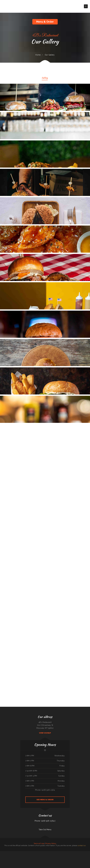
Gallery (45, 78)
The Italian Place (32, 852)
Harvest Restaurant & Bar (58, 858)
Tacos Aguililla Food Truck (2, 852)
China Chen (55, 855)
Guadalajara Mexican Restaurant (54, 852)
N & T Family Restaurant (10, 855)
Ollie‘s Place (46, 852)
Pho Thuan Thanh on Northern (46, 855)
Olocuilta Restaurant (77, 855)
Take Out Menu (45, 830)
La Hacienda (51, 858)
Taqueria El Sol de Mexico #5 (17, 852)
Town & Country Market (66, 852)
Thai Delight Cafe (74, 855)
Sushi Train (84, 852)
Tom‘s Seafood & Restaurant (66, 855)
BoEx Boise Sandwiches (54, 858)
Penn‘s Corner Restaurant (36, 852)
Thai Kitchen (76, 852)
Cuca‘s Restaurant (26, 852)
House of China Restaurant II (58, 855)
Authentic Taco (72, 852)
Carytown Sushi (43, 858)
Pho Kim (17, 855)
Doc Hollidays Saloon (70, 855)
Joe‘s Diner (33, 858)
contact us (82, 845)
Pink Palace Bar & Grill (87, 855)
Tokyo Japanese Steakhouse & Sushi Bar (29, 855)
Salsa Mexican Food (62, 852)
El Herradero (29, 852)
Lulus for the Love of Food (49, 852)
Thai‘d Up (80, 855)
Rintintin (43, 855)
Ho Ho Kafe (40, 858)
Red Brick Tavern (62, 855)
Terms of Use (39, 843)
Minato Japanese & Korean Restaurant (80, 852)
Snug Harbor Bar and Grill (22, 852)
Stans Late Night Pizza (59, 852)
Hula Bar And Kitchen (83, 855)
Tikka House (35, 858)
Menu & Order (45, 22)
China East (19, 855)
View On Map (45, 733)
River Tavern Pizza (22, 855)
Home (38, 55)
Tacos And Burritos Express (14, 855)
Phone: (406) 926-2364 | (45, 821)
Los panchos (87, 852)
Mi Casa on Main (10, 852)
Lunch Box (39, 852)
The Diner (69, 852)
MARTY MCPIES (25, 855)
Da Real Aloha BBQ (13, 852)
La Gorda (41, 855)
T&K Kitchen (74, 852)
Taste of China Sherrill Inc (42, 852)
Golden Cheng (37, 858)
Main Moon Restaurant (7, 852)
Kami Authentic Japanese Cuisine (51, 855)
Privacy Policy (51, 843)
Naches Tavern (39, 855)
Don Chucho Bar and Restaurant (47, 858)
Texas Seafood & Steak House (35, 855)
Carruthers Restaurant (6, 855)
